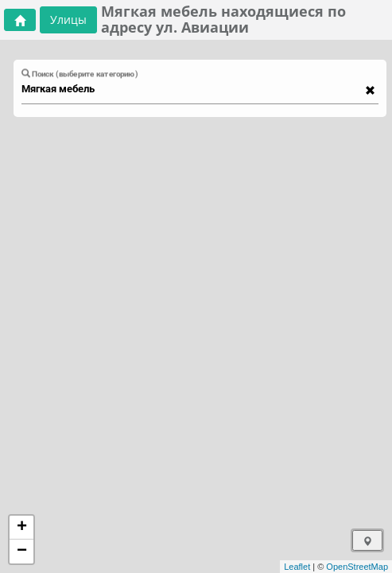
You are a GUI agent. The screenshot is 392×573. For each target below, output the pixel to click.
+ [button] (22, 528)
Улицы (68, 19)
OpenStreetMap (357, 567)
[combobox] (192, 89)
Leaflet (297, 567)
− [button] (22, 552)
